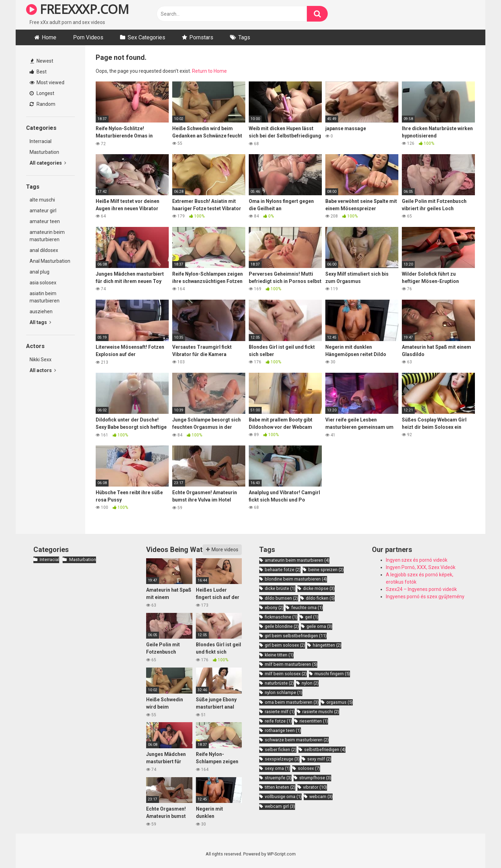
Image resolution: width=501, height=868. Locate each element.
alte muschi (42, 200)
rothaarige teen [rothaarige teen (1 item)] (283, 730)
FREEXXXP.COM (77, 9)
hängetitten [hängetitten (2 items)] (327, 645)
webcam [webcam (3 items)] (321, 796)
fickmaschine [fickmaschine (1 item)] (281, 617)
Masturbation (44, 152)
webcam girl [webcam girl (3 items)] (280, 806)
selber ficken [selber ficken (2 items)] (281, 749)
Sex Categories (146, 37)
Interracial (41, 141)
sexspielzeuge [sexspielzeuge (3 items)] (282, 759)
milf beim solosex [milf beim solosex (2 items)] (286, 674)
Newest (42, 61)
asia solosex (43, 283)
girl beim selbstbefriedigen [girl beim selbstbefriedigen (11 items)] (296, 636)
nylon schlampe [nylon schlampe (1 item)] (284, 692)
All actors (43, 370)
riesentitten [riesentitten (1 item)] (314, 721)
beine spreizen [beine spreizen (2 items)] (326, 570)
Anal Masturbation (50, 261)
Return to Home (209, 71)
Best (38, 72)
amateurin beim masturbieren (47, 236)
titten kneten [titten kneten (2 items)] (280, 787)
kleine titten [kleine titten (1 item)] (279, 655)
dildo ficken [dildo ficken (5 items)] (320, 598)
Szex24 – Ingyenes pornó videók (421, 589)
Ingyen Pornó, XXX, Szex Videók (421, 567)
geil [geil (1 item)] (312, 617)
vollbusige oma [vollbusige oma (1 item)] (283, 796)
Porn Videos (88, 37)
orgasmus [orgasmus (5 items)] (340, 702)
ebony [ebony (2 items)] (274, 607)
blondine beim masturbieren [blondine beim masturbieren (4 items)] (296, 579)
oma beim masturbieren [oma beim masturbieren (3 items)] (292, 702)
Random (42, 104)
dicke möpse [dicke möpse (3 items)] (319, 588)
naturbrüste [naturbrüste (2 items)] (279, 683)
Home (49, 37)
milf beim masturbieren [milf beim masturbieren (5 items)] (291, 664)
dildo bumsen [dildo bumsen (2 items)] (281, 598)
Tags (244, 37)
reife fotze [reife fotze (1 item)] (278, 721)
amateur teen (45, 221)
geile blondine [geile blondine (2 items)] (282, 626)
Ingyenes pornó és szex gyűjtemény (425, 597)
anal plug (39, 272)
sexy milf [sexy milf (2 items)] (319, 759)
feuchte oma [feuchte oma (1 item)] (307, 607)
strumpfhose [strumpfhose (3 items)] (315, 778)
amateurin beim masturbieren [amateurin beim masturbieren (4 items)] (297, 560)
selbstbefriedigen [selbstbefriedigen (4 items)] (325, 749)
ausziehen (41, 311)
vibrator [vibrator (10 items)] (315, 787)
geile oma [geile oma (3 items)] (319, 626)
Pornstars (201, 37)
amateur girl (43, 211)
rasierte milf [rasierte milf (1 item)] (280, 712)
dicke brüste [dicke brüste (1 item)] (280, 588)
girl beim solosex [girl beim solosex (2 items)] (285, 645)
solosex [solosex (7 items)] (309, 768)
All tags (40, 322)
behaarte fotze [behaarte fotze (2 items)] (283, 570)
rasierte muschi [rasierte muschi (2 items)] (321, 712)
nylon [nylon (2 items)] (310, 683)
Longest (42, 93)
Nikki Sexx (41, 360)
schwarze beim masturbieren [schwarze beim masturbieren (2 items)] (297, 740)
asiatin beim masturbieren (45, 297)
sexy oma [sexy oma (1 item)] (277, 768)
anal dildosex (44, 250)
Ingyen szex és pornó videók (417, 560)
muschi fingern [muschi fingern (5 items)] (332, 674)
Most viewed (47, 82)
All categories (48, 163)
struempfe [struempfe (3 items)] (278, 778)
